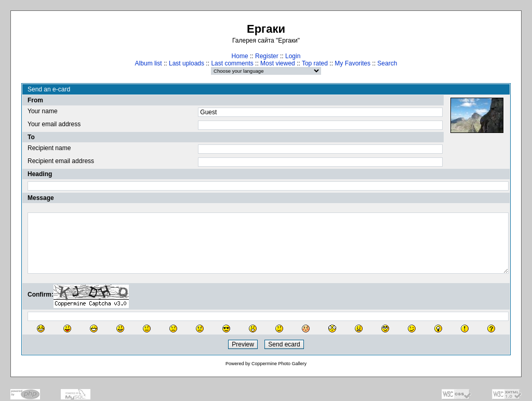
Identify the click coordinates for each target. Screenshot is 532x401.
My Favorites (353, 63)
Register (267, 56)
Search (387, 63)
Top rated (315, 63)
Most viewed (278, 63)
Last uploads (187, 63)
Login (293, 56)
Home (240, 56)
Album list (149, 63)
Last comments (232, 63)
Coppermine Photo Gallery (279, 364)
